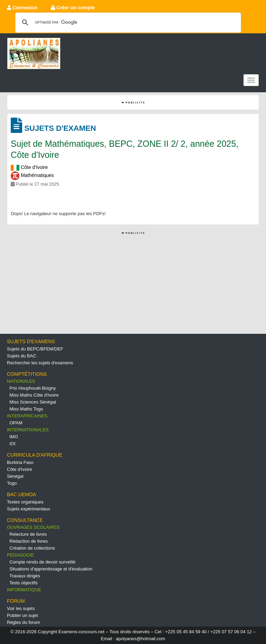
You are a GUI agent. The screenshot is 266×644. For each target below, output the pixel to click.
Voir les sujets (21, 608)
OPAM (16, 423)
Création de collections (32, 548)
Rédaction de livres (29, 541)
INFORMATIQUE (24, 590)
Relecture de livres (28, 534)
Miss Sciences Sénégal (33, 402)
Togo (12, 483)
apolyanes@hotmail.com (140, 639)
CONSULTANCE (25, 520)
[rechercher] (127, 22)
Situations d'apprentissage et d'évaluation (51, 569)
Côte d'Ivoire (20, 469)
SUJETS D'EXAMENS (31, 341)
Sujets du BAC (22, 356)
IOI (12, 444)
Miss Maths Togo (26, 409)
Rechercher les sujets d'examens (40, 363)
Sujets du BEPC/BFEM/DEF (35, 349)
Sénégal (15, 476)
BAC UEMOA (21, 494)
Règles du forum (23, 622)
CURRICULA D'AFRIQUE (35, 455)
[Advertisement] (133, 285)
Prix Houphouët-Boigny (33, 388)
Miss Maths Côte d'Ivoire (34, 395)
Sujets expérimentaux (29, 509)
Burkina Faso (20, 462)
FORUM (16, 601)
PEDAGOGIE (20, 555)
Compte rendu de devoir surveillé (42, 562)
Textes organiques (25, 502)
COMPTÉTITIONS (27, 374)
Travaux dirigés (25, 576)
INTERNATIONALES (28, 430)
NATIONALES (21, 381)
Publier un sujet (23, 615)
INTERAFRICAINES (27, 416)
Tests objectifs (24, 583)
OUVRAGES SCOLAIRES (33, 527)
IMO (14, 437)
